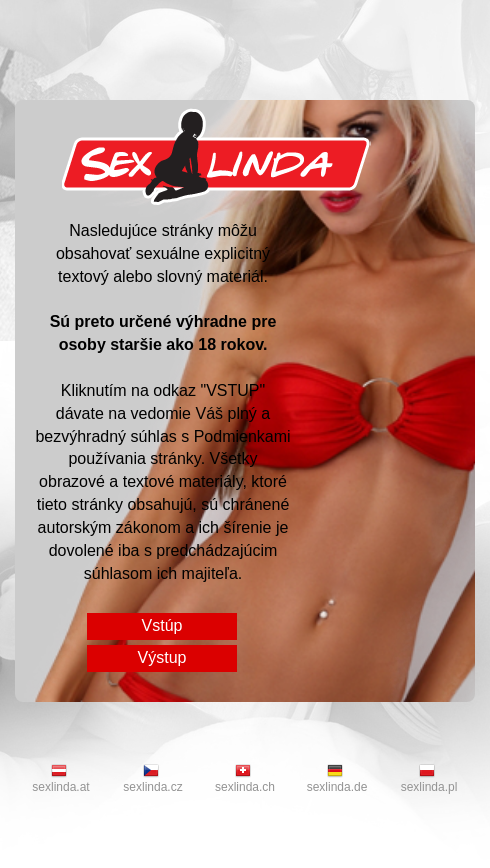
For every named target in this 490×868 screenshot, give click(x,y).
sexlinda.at (60, 778)
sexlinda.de (337, 778)
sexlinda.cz (152, 778)
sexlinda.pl (429, 778)
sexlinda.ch (245, 778)
